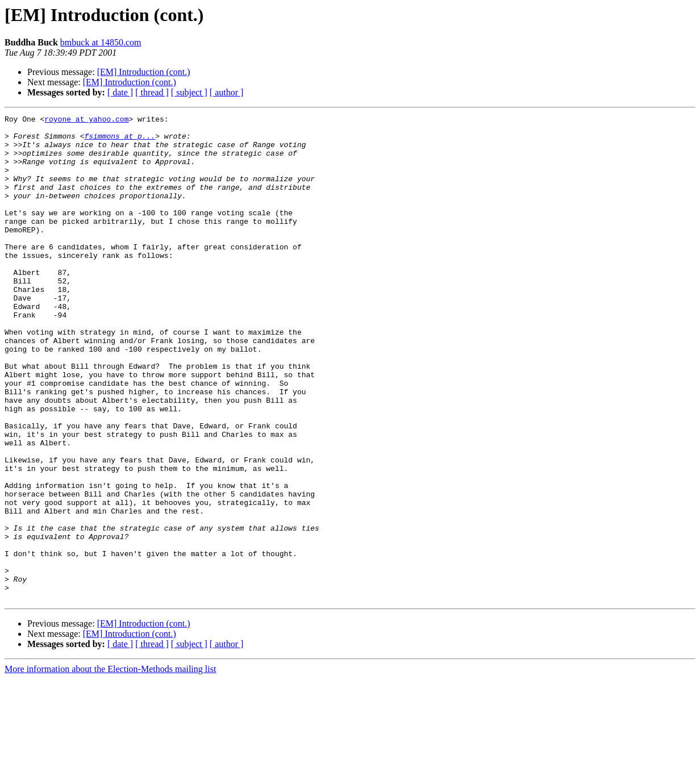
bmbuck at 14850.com (101, 42)
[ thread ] (152, 92)
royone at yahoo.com (86, 120)
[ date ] (120, 92)
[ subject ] (189, 92)
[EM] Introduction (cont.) (144, 72)
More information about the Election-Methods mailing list (110, 766)
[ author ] (227, 92)
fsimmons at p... (120, 141)
